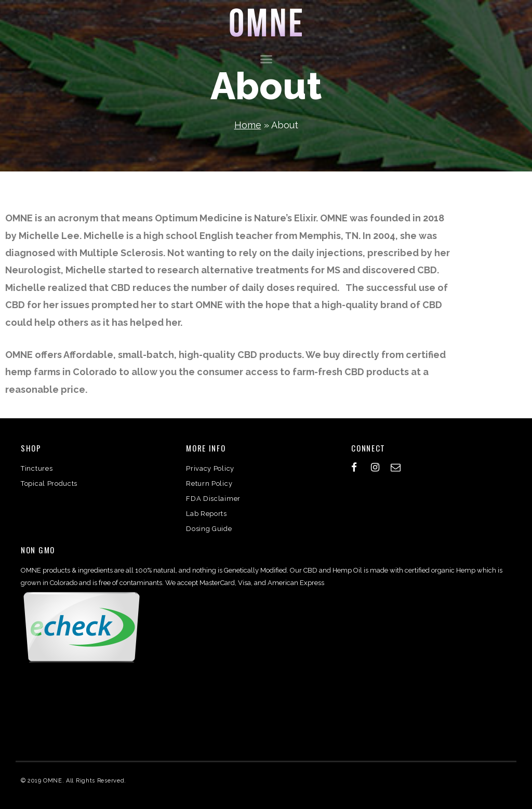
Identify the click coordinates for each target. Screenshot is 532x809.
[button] (266, 59)
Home (248, 125)
